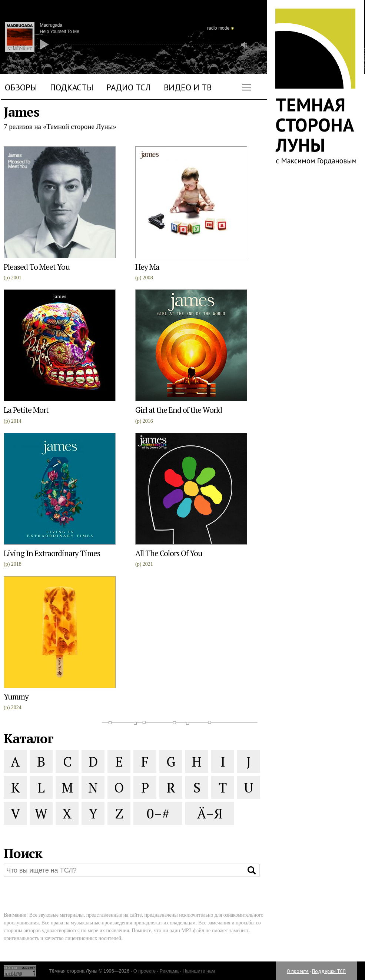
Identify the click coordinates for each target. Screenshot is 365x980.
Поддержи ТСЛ (329, 971)
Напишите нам (199, 971)
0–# (158, 813)
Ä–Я (210, 813)
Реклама (169, 971)
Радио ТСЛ (129, 87)
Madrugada (51, 25)
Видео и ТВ (188, 87)
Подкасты (72, 87)
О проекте (298, 971)
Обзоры (21, 87)
